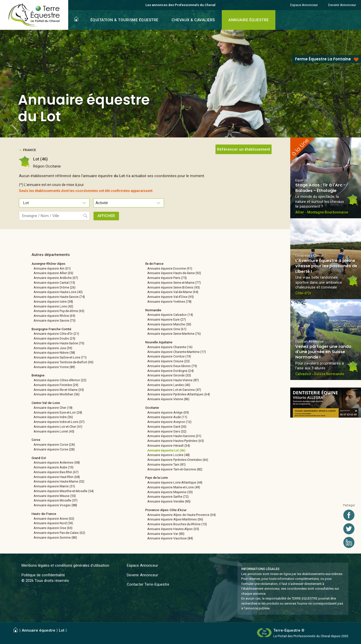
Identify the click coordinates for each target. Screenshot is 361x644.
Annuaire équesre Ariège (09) (168, 412)
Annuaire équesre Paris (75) (167, 278)
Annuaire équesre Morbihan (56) (57, 394)
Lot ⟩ (63, 630)
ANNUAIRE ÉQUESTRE (249, 20)
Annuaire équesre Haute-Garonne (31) (174, 436)
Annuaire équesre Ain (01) (52, 268)
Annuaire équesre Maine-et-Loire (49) (174, 487)
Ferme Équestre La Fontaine (323, 59)
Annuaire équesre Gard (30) (167, 427)
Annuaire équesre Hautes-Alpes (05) (173, 529)
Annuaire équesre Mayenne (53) (170, 492)
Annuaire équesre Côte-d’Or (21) (56, 334)
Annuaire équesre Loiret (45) (54, 431)
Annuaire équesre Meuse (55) (55, 496)
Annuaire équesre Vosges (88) (55, 505)
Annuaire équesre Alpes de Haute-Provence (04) (182, 515)
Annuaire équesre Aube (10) (54, 467)
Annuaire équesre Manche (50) (169, 324)
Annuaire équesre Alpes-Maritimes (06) (175, 519)
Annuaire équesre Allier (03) (53, 273)
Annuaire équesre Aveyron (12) (169, 422)
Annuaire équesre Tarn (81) (166, 464)
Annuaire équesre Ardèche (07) (56, 278)
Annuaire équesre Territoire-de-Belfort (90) (64, 362)
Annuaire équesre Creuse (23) (169, 361)
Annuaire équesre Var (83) (166, 534)
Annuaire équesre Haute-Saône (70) (59, 343)
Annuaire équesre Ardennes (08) (57, 462)
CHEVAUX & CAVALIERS (193, 20)
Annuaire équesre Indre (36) (53, 417)
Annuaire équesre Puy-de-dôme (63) (59, 311)
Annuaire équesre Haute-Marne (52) (59, 481)
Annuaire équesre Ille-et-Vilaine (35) (59, 390)
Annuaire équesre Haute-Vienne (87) (173, 380)
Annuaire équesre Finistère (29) (56, 385)
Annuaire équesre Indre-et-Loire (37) (59, 422)
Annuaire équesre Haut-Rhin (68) (57, 477)
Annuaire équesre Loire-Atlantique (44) (175, 482)
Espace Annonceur (304, 5)
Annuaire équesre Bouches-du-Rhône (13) (177, 524)
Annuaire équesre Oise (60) (53, 528)
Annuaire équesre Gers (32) (167, 431)
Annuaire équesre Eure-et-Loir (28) (58, 412)
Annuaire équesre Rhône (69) (54, 316)
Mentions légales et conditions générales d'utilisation (65, 565)
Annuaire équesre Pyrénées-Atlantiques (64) (179, 394)
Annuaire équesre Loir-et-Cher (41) (58, 427)
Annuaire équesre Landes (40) (169, 385)
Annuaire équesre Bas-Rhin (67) (56, 472)
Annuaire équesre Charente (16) (170, 347)
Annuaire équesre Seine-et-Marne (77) (174, 283)
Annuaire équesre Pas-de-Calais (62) (59, 533)
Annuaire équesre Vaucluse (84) (170, 538)
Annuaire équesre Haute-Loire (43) (58, 292)
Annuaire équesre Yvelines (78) (169, 302)
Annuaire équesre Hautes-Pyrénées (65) (176, 441)
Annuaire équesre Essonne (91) (170, 268)
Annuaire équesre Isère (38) (53, 302)
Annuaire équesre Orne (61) (167, 329)
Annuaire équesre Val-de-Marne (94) (173, 292)
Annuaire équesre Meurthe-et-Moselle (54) (64, 491)
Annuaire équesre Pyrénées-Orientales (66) (178, 460)
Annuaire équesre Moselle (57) (56, 500)
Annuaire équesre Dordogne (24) (171, 371)
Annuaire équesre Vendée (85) (169, 501)
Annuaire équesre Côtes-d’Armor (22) (60, 380)
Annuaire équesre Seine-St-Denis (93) (174, 287)
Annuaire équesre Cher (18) (53, 408)
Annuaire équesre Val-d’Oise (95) (171, 297)
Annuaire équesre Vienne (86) (168, 399)
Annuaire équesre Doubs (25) (54, 338)
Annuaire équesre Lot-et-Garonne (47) (174, 390)
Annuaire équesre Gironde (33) (169, 375)
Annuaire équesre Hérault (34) (169, 446)
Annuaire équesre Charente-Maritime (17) (177, 352)
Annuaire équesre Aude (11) (167, 417)
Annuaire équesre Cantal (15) (54, 283)
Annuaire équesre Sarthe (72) (168, 497)
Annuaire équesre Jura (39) (53, 348)
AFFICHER (106, 216)
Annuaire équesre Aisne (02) (54, 519)
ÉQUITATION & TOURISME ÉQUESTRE (124, 20)
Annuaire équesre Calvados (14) (170, 315)
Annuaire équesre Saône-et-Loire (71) (60, 357)
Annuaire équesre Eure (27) (167, 319)
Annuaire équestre (39, 630)
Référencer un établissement (244, 149)
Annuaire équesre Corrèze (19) (169, 356)
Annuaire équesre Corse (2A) (54, 445)
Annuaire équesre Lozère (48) (169, 455)
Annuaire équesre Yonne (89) (54, 367)
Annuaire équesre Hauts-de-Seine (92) (174, 273)
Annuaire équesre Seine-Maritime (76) (174, 334)
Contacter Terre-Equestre (148, 584)
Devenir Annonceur (342, 5)
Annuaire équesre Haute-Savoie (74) (59, 297)
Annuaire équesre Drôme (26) (55, 287)
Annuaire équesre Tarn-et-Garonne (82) (175, 469)
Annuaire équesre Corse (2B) (54, 449)
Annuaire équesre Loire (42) (53, 306)
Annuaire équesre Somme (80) (55, 538)
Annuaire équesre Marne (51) (54, 486)
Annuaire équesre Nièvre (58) (54, 353)
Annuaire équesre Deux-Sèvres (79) (172, 366)
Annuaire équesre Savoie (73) (55, 320)
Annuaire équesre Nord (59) (53, 523)
